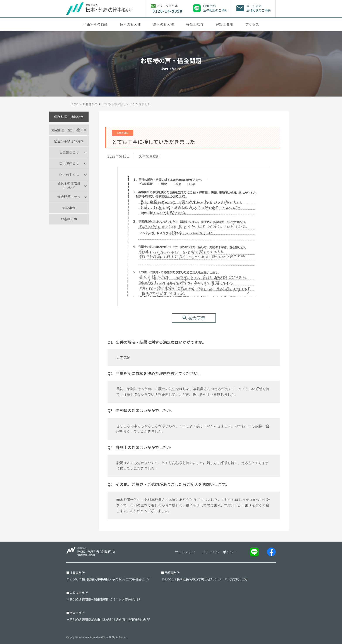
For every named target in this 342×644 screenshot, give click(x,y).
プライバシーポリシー (219, 552)
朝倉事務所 (77, 613)
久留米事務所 (79, 593)
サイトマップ (185, 552)
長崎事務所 (172, 573)
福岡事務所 (77, 573)
